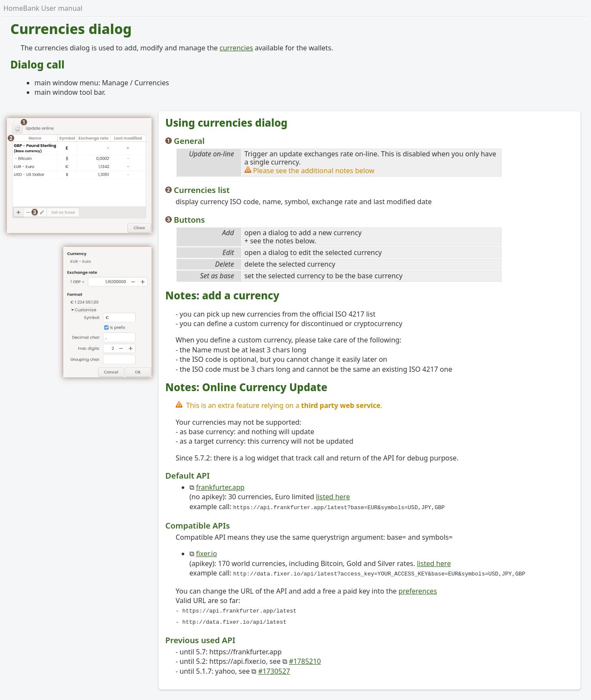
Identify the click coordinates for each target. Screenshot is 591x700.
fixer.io (206, 553)
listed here (333, 497)
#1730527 (274, 668)
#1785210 (305, 658)
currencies (236, 48)
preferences (418, 589)
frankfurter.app (220, 487)
